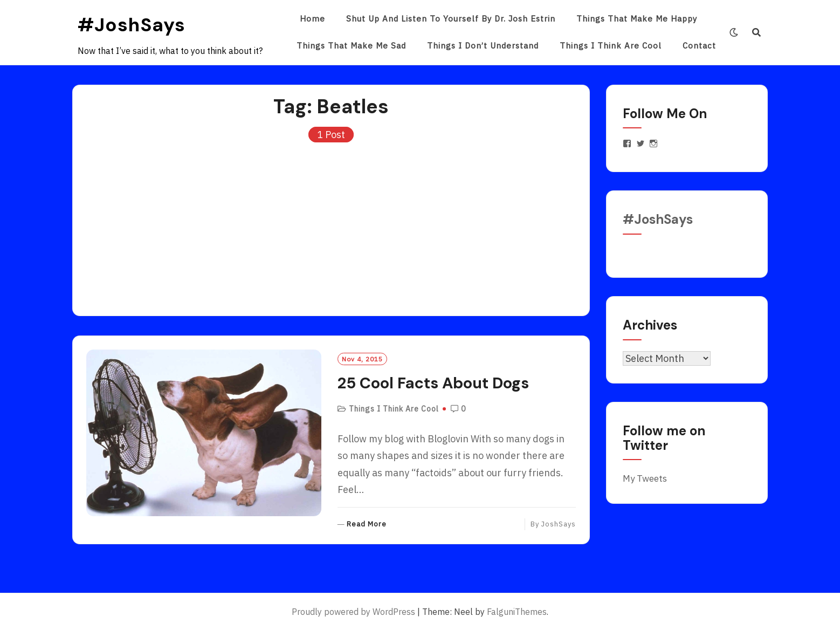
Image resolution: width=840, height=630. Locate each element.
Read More (367, 525)
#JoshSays (132, 25)
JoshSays (559, 524)
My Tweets (645, 478)
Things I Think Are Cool (611, 46)
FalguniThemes (517, 612)
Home (312, 19)
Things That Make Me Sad (351, 46)
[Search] (757, 32)
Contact (699, 46)
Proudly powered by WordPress (353, 612)
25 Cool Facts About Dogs (433, 383)
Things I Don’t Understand (483, 46)
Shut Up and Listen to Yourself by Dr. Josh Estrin (451, 19)
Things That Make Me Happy (637, 19)
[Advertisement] (331, 224)
